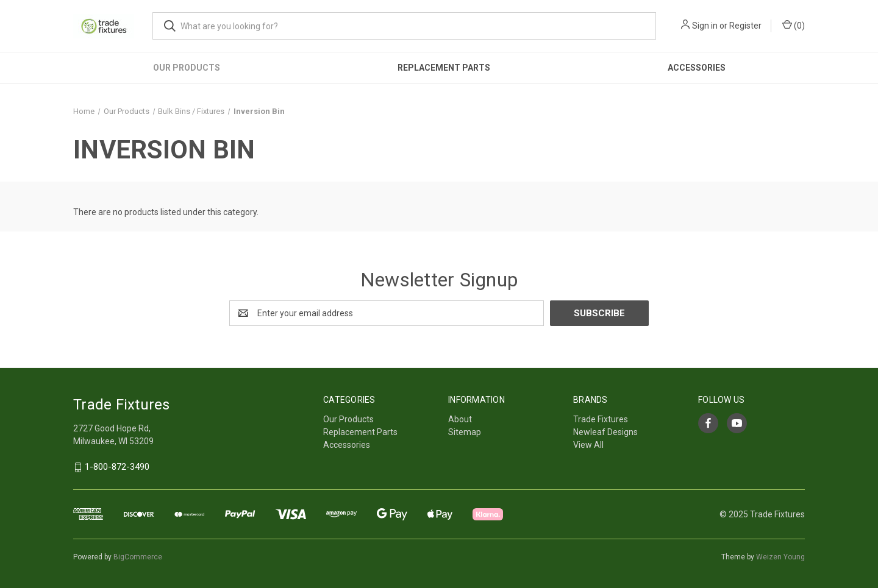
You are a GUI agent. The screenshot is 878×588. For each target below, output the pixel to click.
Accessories (697, 68)
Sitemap (465, 432)
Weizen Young (780, 557)
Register (745, 26)
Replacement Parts (444, 68)
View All (588, 445)
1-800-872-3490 (117, 467)
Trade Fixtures (601, 419)
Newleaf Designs (605, 432)
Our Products (187, 68)
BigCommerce (138, 557)
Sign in (705, 26)
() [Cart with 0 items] (794, 25)
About (460, 419)
